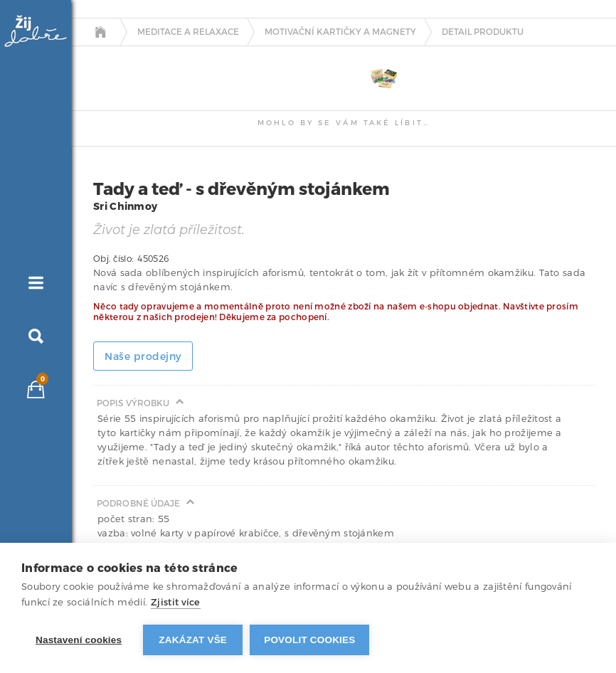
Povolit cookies (309, 640)
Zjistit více (176, 602)
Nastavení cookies (79, 640)
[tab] (112, 58)
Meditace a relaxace (188, 32)
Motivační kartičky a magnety (340, 32)
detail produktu (483, 32)
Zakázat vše (193, 640)
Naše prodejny (143, 357)
